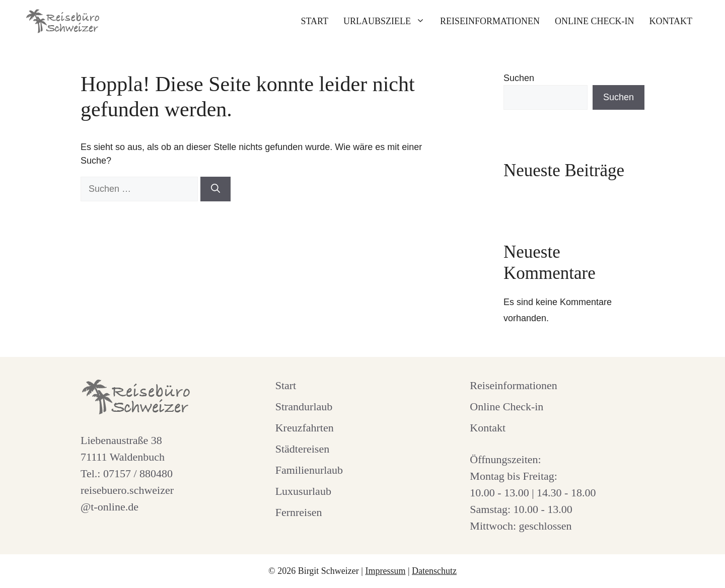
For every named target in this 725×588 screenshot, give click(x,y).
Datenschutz (434, 571)
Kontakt (671, 21)
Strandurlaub (304, 407)
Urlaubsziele (388, 21)
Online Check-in (594, 21)
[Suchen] (215, 189)
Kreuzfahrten (305, 428)
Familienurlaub (309, 470)
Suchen (519, 78)
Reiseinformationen (490, 21)
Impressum (385, 571)
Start (314, 21)
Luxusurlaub (303, 491)
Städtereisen (303, 449)
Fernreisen (299, 512)
